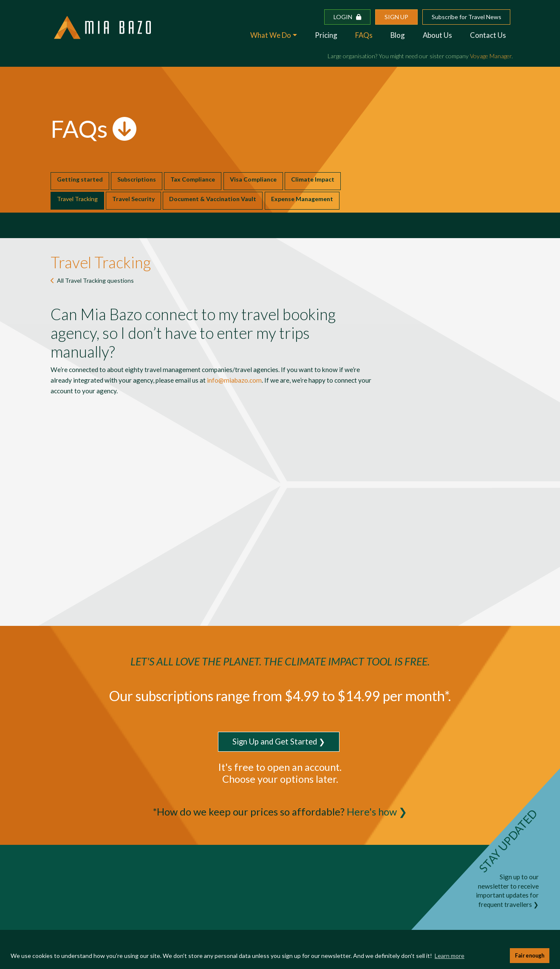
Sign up (396, 17)
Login (347, 17)
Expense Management (302, 199)
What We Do (271, 35)
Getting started (80, 179)
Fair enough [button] (530, 956)
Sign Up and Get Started (275, 742)
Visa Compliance (253, 179)
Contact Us (488, 35)
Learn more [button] (450, 956)
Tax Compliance (193, 179)
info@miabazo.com (234, 380)
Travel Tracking (77, 199)
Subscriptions (137, 179)
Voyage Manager (491, 56)
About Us (437, 35)
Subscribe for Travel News (467, 17)
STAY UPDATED (508, 841)
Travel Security (133, 199)
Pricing (326, 35)
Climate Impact (313, 179)
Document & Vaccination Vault (213, 199)
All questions (95, 280)
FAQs (364, 35)
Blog (398, 35)
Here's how (372, 812)
